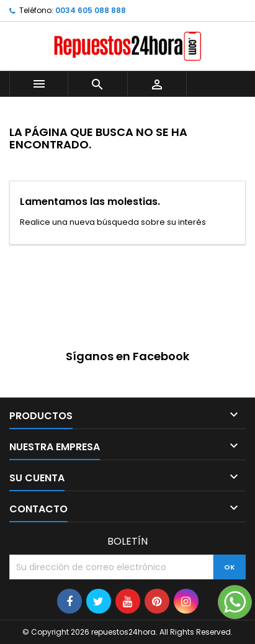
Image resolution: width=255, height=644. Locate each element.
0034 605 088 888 (91, 10)
